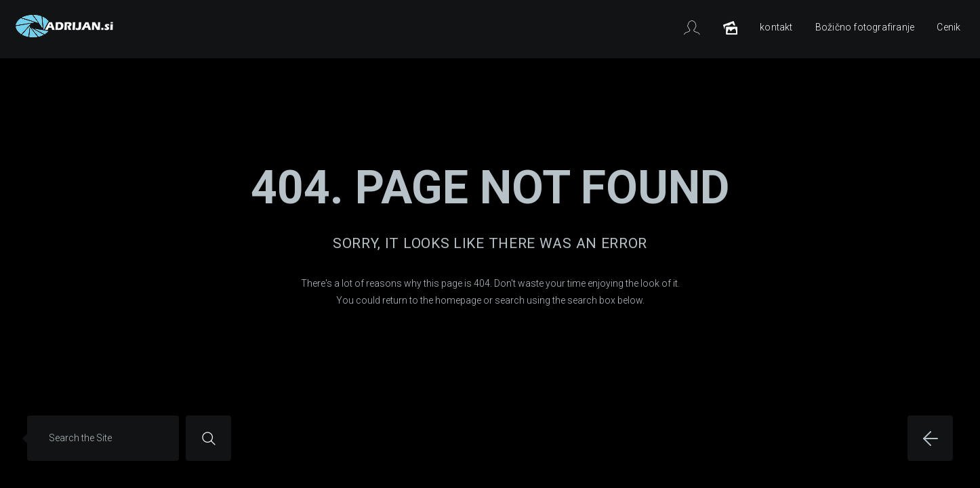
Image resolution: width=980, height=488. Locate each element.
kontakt (776, 27)
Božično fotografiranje (865, 27)
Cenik (948, 27)
